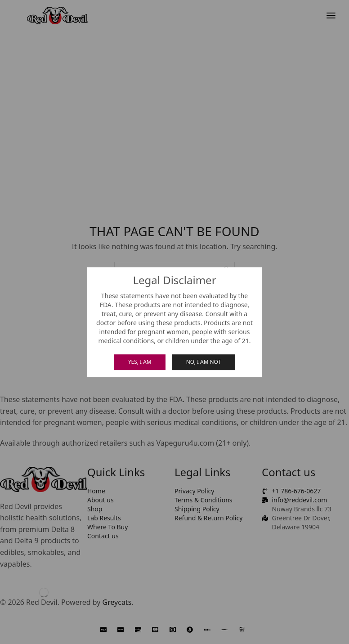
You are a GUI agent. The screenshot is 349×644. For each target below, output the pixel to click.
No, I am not (204, 362)
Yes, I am (140, 362)
